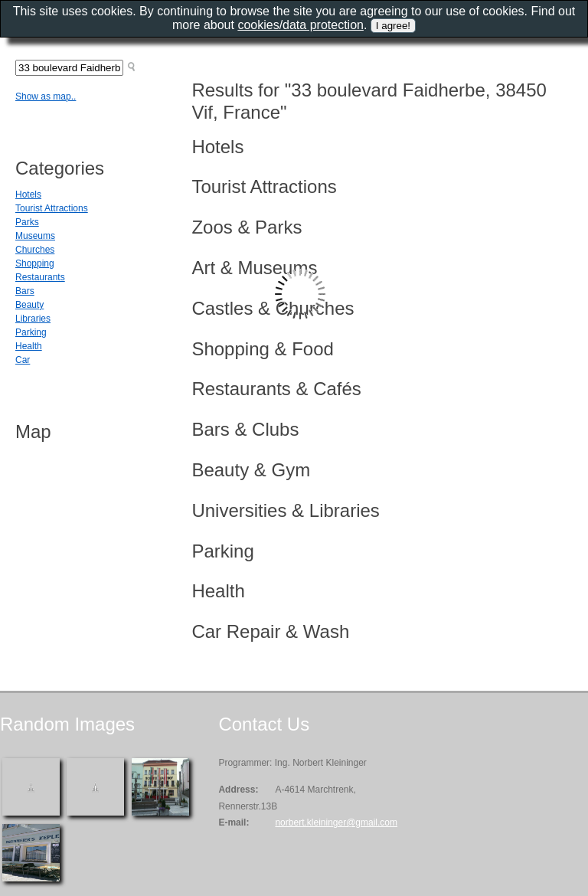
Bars (25, 291)
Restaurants (40, 277)
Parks (27, 222)
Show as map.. (46, 96)
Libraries (33, 319)
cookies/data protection (301, 25)
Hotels (28, 195)
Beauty (29, 305)
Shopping (35, 263)
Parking (31, 332)
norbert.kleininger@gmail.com (336, 822)
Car (23, 360)
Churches (35, 250)
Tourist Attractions (52, 208)
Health (29, 346)
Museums (35, 236)
